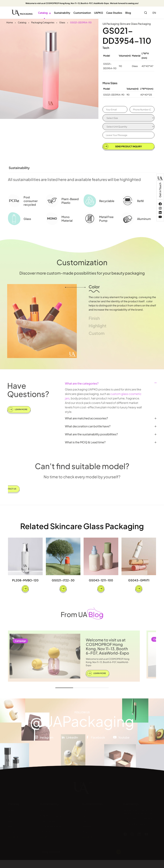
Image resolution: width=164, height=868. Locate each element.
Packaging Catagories (43, 22)
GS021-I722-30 (63, 580)
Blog (128, 13)
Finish (85, 816)
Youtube (124, 739)
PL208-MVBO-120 (25, 580)
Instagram (47, 739)
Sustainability (62, 13)
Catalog (44, 13)
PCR (42, 810)
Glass (62, 22)
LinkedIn (72, 739)
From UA (82, 612)
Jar (9, 816)
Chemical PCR (47, 831)
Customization (82, 13)
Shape (86, 831)
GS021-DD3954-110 (81, 22)
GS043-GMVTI (139, 580)
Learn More (16, 410)
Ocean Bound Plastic (51, 826)
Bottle (11, 810)
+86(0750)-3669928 (142, 818)
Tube (11, 821)
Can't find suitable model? (82, 464)
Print (85, 821)
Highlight (87, 826)
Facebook (98, 739)
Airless (11, 826)
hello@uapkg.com (141, 824)
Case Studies (114, 13)
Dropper (12, 831)
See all (11, 837)
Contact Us (131, 804)
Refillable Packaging (50, 816)
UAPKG (99, 13)
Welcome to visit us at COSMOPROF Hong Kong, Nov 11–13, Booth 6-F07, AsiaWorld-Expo (107, 649)
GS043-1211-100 (101, 580)
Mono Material (47, 821)
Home (10, 22)
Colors (86, 810)
